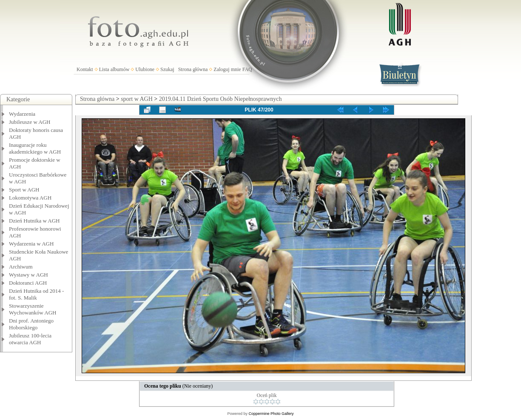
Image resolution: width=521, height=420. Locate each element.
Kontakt (85, 69)
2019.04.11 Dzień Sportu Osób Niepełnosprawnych (221, 99)
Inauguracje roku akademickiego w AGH (35, 148)
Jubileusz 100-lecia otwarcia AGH (30, 339)
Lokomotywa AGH (30, 198)
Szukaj (167, 69)
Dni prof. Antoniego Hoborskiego (31, 324)
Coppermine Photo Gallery (271, 414)
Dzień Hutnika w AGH (34, 221)
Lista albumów (114, 69)
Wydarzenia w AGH (31, 244)
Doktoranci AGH (28, 283)
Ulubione (145, 69)
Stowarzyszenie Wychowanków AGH (33, 309)
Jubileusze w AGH (30, 122)
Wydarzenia (22, 114)
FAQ (247, 69)
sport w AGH (137, 99)
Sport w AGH (24, 190)
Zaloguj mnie (227, 69)
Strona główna (193, 69)
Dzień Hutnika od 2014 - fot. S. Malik (36, 294)
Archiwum (21, 267)
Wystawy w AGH (28, 275)
